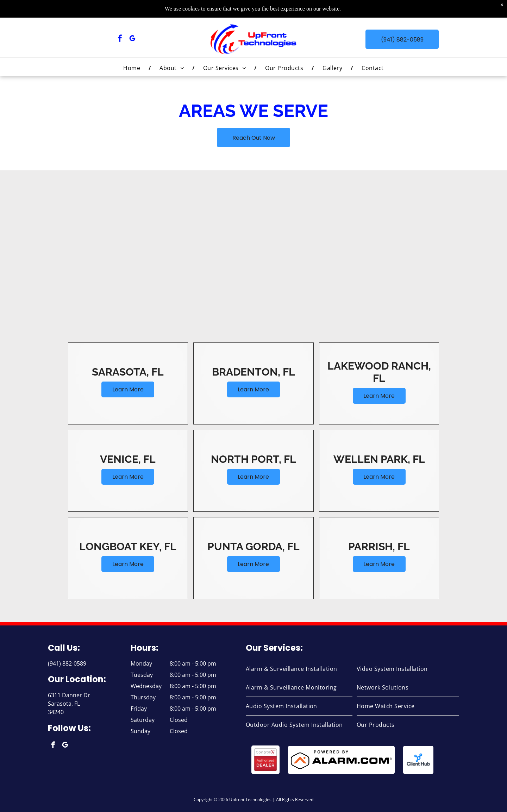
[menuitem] (133, 68)
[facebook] (120, 39)
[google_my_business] (132, 39)
